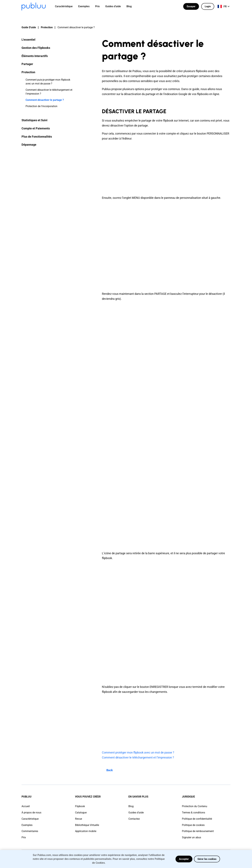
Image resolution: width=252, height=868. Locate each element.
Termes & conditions (194, 813)
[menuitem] (66, 6)
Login (208, 6)
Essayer (191, 6)
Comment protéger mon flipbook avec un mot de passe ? (138, 752)
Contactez (134, 819)
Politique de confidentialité (197, 819)
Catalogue (81, 813)
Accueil (26, 806)
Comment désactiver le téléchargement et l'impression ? (49, 92)
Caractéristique (30, 819)
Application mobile (86, 831)
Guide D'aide (29, 27)
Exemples (27, 825)
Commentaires (30, 831)
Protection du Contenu (195, 806)
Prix (24, 837)
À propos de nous (31, 813)
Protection (47, 27)
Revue (79, 819)
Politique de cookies (193, 825)
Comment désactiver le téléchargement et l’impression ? (138, 757)
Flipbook (80, 806)
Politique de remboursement (198, 831)
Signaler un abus (191, 837)
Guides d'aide (136, 813)
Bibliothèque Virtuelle (87, 825)
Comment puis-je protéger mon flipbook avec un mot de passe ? (48, 82)
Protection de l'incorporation (41, 106)
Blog (131, 806)
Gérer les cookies (207, 859)
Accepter (184, 859)
